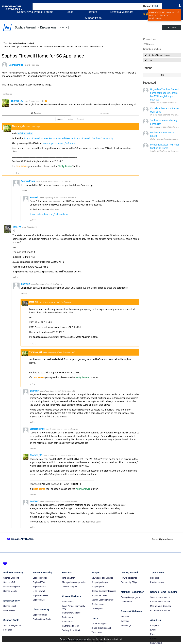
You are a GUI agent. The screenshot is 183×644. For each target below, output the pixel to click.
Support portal (98, 587)
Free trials (155, 578)
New (174, 27)
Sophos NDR (39, 600)
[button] (157, 6)
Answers (105, 113)
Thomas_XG (17, 101)
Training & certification (72, 630)
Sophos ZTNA (39, 582)
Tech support (97, 609)
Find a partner (68, 578)
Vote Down (18, 173)
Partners (92, 12)
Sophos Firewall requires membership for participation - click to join (91, 639)
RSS (162, 75)
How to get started (129, 578)
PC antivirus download (160, 610)
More (65, 27)
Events (153, 630)
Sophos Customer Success (104, 591)
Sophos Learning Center (103, 600)
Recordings (126, 625)
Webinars (125, 617)
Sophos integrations (12, 625)
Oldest (60, 119)
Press (153, 634)
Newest (80, 119)
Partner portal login (71, 626)
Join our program (70, 587)
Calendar (125, 621)
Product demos (157, 582)
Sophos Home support (160, 597)
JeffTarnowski (37, 429)
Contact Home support (160, 602)
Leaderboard (127, 602)
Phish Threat (9, 610)
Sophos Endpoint (11, 578)
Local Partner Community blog (73, 607)
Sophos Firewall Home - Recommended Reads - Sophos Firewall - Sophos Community (68, 138)
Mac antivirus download (161, 606)
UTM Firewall (39, 591)
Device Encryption (12, 587)
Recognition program (130, 597)
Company (155, 625)
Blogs (70, 12)
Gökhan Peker (16, 65)
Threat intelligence (100, 624)
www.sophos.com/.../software (59, 143)
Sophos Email (10, 606)
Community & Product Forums (35, 12)
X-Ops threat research (102, 628)
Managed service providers (74, 582)
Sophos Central (40, 615)
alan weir (34, 197)
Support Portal (94, 18)
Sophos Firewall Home (159, 55)
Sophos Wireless (40, 595)
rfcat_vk (17, 227)
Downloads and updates (102, 578)
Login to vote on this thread (147, 20)
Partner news (68, 617)
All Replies (36, 113)
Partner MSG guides (71, 613)
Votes (70, 119)
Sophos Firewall (40, 578)
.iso (150, 60)
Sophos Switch (39, 587)
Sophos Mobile (10, 591)
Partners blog (68, 602)
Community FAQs (129, 582)
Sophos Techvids (99, 595)
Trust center (97, 632)
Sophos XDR (9, 582)
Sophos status (98, 604)
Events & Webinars (122, 12)
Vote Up (13, 173)
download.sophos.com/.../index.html (49, 214)
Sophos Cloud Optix (42, 619)
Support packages (100, 582)
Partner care (68, 622)
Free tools (8, 630)
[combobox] (92, 6)
